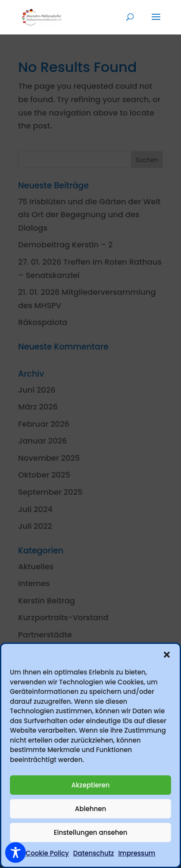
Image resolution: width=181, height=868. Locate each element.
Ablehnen (90, 809)
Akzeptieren (91, 785)
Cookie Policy (47, 853)
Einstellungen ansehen (91, 832)
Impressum (137, 853)
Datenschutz (94, 853)
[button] (167, 655)
